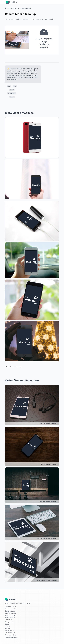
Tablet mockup (10, 611)
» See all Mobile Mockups (13, 367)
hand (9, 86)
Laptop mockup (10, 607)
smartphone (12, 93)
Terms (7, 624)
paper (12, 90)
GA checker (10, 633)
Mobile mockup (10, 613)
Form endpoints (11, 635)
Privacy (8, 626)
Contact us (9, 620)
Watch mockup (10, 615)
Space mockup (10, 618)
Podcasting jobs (11, 637)
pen (15, 86)
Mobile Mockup (14, 8)
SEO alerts (9, 631)
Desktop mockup (11, 609)
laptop (12, 97)
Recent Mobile (27, 8)
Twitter (7, 628)
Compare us (9, 622)
